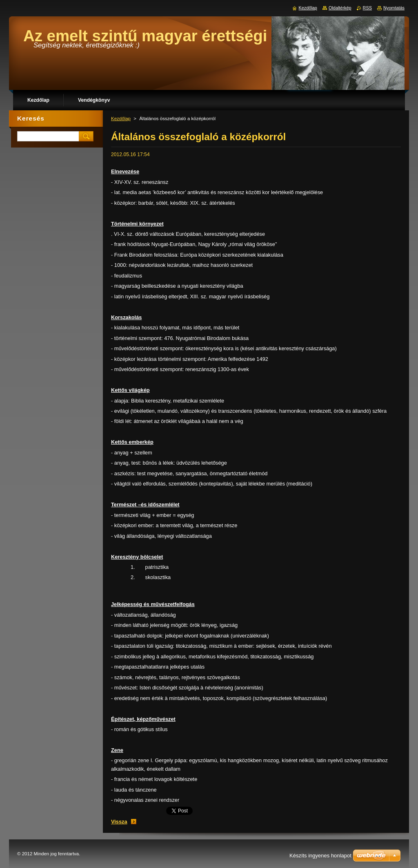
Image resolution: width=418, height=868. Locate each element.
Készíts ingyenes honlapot (320, 856)
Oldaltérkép (340, 8)
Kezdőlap (121, 119)
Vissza (119, 822)
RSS (367, 8)
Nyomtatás (394, 8)
